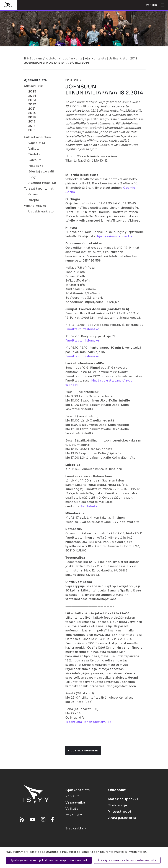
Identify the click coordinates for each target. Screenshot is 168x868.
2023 (32, 100)
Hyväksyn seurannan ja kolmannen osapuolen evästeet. (49, 860)
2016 (32, 130)
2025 (32, 91)
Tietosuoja (118, 805)
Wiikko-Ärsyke (35, 206)
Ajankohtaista (96, 58)
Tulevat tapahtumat (39, 189)
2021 (32, 109)
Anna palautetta (122, 818)
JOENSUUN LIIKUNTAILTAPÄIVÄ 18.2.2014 (57, 63)
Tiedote (34, 154)
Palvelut (35, 160)
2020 (32, 113)
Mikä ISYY (36, 166)
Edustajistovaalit (41, 171)
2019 (134, 58)
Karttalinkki (90, 506)
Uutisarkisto (118, 58)
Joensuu (35, 194)
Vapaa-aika (37, 143)
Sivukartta (76, 828)
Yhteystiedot (120, 812)
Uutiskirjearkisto (41, 211)
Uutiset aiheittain (38, 137)
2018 (32, 121)
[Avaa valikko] (161, 5)
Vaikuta (34, 149)
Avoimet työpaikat (42, 183)
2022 (32, 104)
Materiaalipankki (123, 799)
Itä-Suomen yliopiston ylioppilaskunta (53, 58)
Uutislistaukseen (83, 751)
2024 (32, 96)
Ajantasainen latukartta (115, 236)
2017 (32, 126)
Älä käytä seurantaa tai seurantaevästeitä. (127, 860)
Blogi (32, 177)
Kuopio (34, 200)
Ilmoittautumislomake (82, 329)
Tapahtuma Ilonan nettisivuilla (88, 722)
